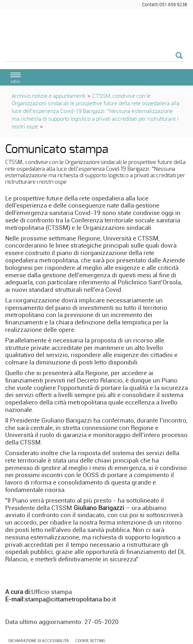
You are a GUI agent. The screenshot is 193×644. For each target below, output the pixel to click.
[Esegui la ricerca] (179, 56)
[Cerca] (94, 56)
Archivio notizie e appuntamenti (49, 96)
